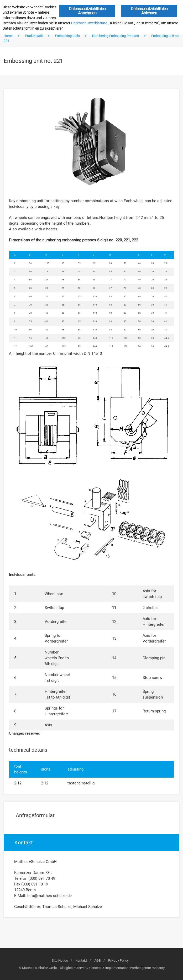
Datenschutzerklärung (89, 23)
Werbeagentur (140, 968)
